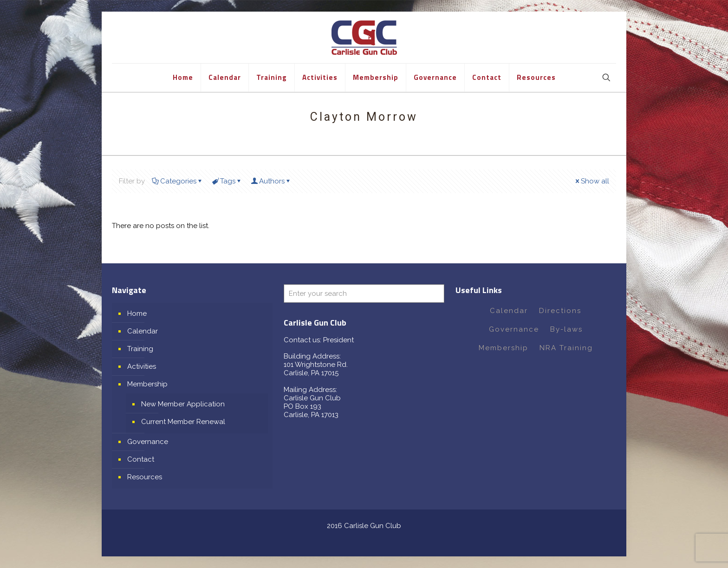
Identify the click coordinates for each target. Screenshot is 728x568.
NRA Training (566, 348)
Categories (178, 181)
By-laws (566, 329)
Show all (591, 181)
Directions (560, 311)
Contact (141, 459)
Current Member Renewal (183, 422)
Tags (227, 181)
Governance (148, 442)
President (338, 340)
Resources (145, 477)
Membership (147, 384)
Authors (271, 181)
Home (137, 313)
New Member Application (183, 404)
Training (140, 349)
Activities (142, 366)
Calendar (143, 331)
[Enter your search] (364, 294)
